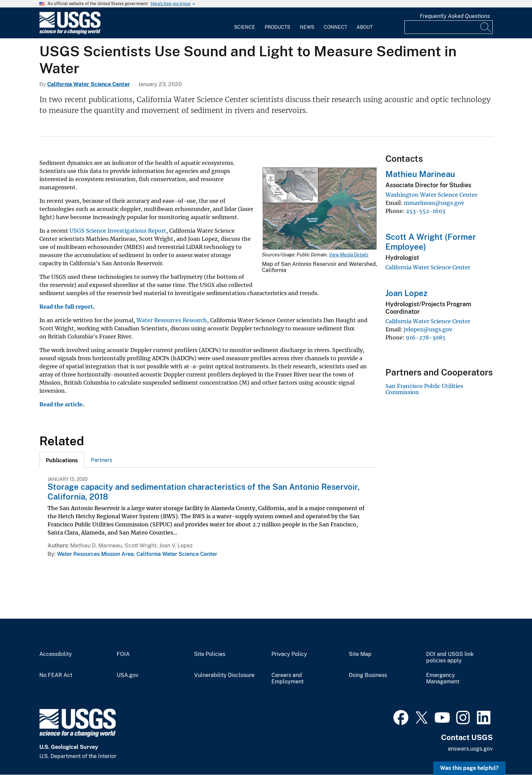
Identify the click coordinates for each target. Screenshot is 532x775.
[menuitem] (245, 23)
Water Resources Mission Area (95, 554)
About (365, 27)
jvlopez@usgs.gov (428, 329)
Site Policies (210, 654)
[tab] (62, 460)
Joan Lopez (406, 293)
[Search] (486, 27)
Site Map (360, 654)
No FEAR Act (56, 675)
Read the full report (66, 307)
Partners (102, 460)
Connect (335, 27)
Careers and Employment (288, 679)
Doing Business (368, 675)
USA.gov (128, 675)
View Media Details (349, 255)
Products (277, 27)
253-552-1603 (425, 211)
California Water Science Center (89, 84)
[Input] (449, 27)
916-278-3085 (426, 337)
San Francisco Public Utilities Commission (424, 389)
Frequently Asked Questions (455, 16)
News (307, 27)
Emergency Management (443, 679)
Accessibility (56, 654)
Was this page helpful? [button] (469, 768)
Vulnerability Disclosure (224, 675)
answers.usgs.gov (470, 749)
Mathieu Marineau (420, 174)
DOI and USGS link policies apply (450, 657)
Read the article (61, 404)
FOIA (123, 654)
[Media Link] (320, 209)
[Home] (70, 33)
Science (245, 27)
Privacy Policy (289, 654)
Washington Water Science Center (431, 195)
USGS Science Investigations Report (118, 231)
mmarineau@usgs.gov (434, 203)
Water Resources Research (172, 320)
